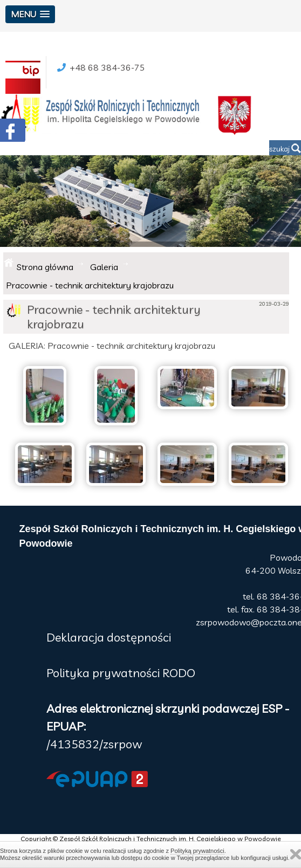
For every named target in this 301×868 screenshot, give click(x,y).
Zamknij (296, 854)
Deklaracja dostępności (109, 637)
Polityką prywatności (197, 851)
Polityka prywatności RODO (121, 673)
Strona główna (45, 267)
